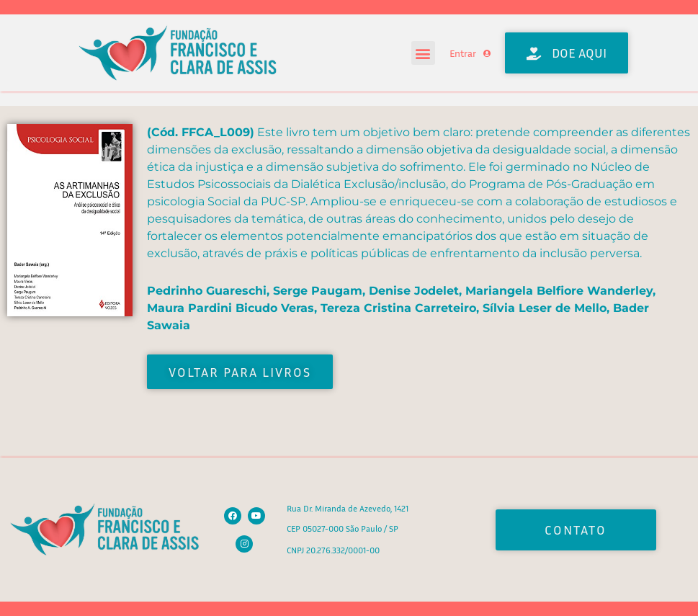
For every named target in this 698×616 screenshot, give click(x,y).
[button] (423, 53)
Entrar (463, 53)
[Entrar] (487, 53)
